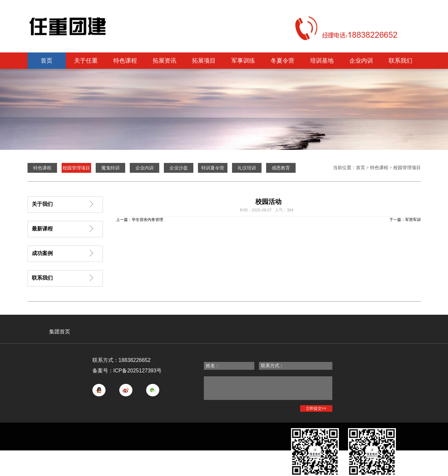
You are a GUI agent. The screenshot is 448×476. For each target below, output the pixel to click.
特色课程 (125, 61)
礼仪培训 (247, 168)
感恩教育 (281, 168)
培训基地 (322, 61)
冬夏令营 (282, 61)
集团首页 (60, 332)
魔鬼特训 (110, 168)
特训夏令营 (213, 168)
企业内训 (361, 61)
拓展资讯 (165, 61)
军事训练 (243, 61)
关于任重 (86, 61)
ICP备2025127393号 (138, 371)
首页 (47, 61)
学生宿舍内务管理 (147, 220)
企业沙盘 (179, 168)
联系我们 (400, 61)
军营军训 (413, 220)
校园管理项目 (407, 168)
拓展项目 (204, 61)
